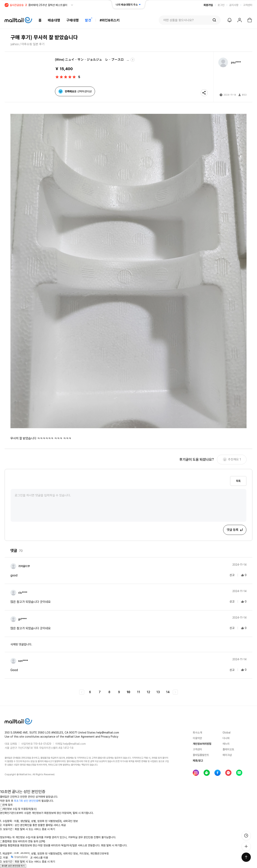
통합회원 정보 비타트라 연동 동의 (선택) (23, 841)
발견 (88, 20)
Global (227, 733)
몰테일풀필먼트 (201, 755)
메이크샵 (227, 755)
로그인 (221, 5)
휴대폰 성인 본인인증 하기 (13, 866)
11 (139, 692)
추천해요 (232, 460)
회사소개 (197, 733)
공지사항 (234, 5)
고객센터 (248, 5)
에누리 (226, 744)
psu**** (236, 62)
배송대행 (54, 20)
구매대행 (73, 20)
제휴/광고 (198, 761)
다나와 (226, 738)
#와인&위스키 (110, 20)
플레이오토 (228, 749)
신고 (230, 575)
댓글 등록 (235, 530)
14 (168, 692)
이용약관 (197, 738)
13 (158, 692)
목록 (238, 481)
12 (148, 692)
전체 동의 (6, 805)
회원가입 (208, 5)
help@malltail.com (74, 744)
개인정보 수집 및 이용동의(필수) (18, 809)
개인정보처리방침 (202, 744)
